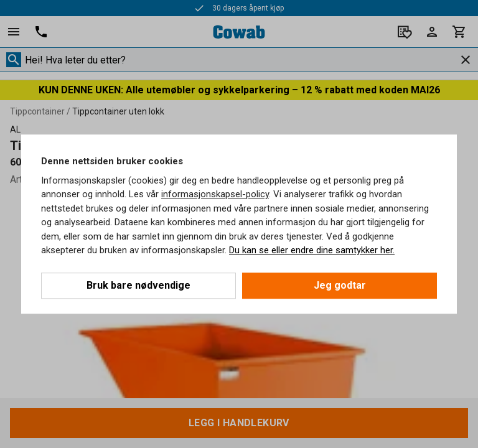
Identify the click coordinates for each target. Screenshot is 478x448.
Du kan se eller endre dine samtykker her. (312, 250)
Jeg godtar (340, 285)
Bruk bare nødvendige (138, 285)
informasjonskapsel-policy (215, 194)
